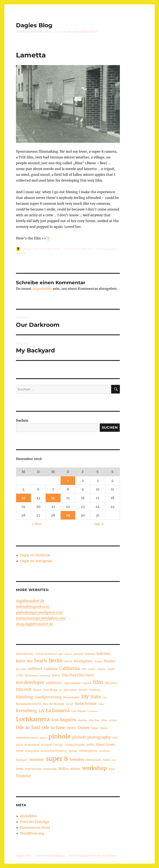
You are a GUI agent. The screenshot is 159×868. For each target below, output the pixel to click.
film (100, 249)
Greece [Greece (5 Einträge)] (83, 690)
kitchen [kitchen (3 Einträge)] (70, 704)
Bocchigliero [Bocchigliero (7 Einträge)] (83, 661)
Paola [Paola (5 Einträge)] (104, 728)
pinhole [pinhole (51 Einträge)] (59, 736)
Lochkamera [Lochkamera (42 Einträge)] (33, 719)
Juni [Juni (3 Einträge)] (105, 698)
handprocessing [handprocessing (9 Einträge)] (48, 697)
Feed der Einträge (35, 822)
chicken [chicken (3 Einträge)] (92, 669)
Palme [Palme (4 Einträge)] (95, 728)
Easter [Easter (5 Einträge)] (56, 675)
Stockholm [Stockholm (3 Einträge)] (104, 751)
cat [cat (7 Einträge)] (84, 669)
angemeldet (42, 289)
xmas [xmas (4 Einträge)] (112, 769)
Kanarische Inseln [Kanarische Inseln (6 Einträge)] (28, 704)
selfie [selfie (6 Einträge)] (90, 745)
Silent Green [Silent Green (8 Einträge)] (105, 745)
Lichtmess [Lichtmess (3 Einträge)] (93, 711)
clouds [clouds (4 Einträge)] (111, 669)
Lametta (110, 249)
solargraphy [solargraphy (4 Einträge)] (32, 751)
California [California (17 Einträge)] (69, 668)
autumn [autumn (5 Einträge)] (78, 654)
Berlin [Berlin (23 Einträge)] (56, 661)
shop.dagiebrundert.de (35, 624)
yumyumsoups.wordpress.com (41, 618)
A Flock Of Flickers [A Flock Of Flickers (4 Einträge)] (46, 654)
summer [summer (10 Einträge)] (37, 760)
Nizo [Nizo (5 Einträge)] (104, 720)
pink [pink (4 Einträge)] (115, 738)
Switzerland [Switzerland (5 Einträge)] (93, 760)
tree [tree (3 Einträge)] (114, 760)
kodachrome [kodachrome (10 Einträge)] (86, 704)
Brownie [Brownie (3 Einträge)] (98, 662)
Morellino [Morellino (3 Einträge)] (83, 721)
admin (26, 249)
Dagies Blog (34, 25)
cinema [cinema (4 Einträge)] (101, 669)
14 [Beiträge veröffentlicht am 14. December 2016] (53, 498)
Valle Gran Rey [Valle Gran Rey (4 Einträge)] (33, 769)
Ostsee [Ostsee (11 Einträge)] (84, 728)
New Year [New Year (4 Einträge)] (94, 720)
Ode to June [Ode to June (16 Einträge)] (53, 727)
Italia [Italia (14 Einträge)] (96, 697)
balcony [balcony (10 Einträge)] (103, 654)
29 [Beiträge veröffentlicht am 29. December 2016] (68, 515)
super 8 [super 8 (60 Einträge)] (57, 759)
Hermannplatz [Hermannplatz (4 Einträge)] (71, 697)
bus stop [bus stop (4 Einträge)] (21, 669)
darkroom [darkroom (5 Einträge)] (31, 675)
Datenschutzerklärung (50, 856)
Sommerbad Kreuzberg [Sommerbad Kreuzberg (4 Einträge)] (54, 751)
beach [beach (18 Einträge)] (41, 661)
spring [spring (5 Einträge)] (73, 751)
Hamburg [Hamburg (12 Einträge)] (25, 697)
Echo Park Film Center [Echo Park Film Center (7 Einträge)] (78, 675)
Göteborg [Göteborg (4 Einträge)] (95, 690)
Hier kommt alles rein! (79, 249)
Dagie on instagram (36, 561)
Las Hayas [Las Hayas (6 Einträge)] (79, 711)
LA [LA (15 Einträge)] (41, 711)
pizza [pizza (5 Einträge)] (19, 745)
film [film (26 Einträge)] (98, 682)
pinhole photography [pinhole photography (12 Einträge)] (92, 737)
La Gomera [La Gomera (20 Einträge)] (58, 710)
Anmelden (29, 816)
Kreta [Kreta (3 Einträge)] (101, 704)
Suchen (22, 420)
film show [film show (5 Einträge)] (111, 683)
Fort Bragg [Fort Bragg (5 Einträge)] (50, 690)
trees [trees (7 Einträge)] (20, 769)
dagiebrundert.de (30, 601)
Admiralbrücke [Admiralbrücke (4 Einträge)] (25, 654)
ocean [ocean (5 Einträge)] (113, 720)
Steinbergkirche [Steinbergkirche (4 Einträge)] (88, 751)
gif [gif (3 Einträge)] (61, 690)
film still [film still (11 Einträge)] (24, 690)
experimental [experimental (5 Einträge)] (72, 683)
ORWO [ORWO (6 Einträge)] (71, 728)
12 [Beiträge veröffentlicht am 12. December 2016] (23, 498)
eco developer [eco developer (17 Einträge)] (30, 683)
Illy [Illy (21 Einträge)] (85, 697)
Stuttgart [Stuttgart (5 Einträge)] (22, 760)
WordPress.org (32, 833)
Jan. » (99, 524)
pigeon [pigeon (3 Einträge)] (43, 738)
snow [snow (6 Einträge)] (20, 751)
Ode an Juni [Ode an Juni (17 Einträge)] (28, 728)
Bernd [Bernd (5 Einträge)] (68, 661)
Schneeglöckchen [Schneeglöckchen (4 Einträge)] (75, 745)
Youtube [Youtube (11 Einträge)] (23, 776)
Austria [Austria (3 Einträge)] (68, 654)
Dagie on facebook (35, 555)
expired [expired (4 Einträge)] (87, 683)
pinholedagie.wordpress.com (40, 612)
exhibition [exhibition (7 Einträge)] (54, 683)
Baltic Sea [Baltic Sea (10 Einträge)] (24, 661)
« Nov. (37, 524)
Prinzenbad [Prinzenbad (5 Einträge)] (32, 745)
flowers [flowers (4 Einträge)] (37, 690)
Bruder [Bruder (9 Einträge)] (110, 661)
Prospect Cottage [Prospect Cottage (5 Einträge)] (52, 745)
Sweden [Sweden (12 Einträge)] (77, 759)
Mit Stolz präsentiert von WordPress (93, 856)
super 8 (21, 253)
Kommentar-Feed (35, 828)
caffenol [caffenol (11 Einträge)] (35, 669)
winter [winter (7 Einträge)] (75, 769)
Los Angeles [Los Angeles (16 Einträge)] (64, 720)
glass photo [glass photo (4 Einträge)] (70, 690)
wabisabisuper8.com (33, 606)
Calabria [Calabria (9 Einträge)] (51, 669)
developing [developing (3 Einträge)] (45, 676)
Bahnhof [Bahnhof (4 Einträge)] (90, 654)
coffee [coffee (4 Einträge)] (19, 675)
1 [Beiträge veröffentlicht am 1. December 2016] (68, 480)
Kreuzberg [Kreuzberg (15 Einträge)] (26, 711)
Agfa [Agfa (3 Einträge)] (61, 654)
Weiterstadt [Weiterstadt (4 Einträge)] (50, 769)
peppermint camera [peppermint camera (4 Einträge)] (27, 738)
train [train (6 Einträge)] (106, 760)
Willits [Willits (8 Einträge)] (63, 769)
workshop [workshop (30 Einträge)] (95, 768)
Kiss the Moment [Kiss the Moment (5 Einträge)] (54, 704)
